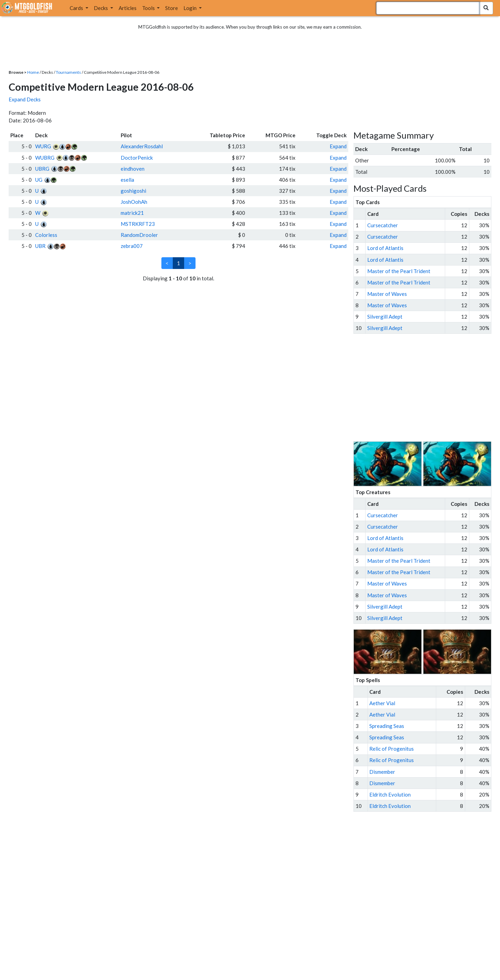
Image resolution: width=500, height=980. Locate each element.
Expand (338, 146)
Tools (149, 8)
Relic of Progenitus (392, 749)
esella (127, 180)
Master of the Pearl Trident (399, 271)
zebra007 (132, 246)
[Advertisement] (429, 388)
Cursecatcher (383, 225)
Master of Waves (387, 294)
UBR (40, 246)
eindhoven (133, 169)
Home (33, 72)
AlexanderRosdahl (142, 146)
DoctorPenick (137, 158)
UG (39, 180)
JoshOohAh (134, 202)
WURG (43, 146)
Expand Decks (25, 99)
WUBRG (45, 158)
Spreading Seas (387, 726)
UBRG (42, 169)
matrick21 (132, 213)
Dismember (382, 772)
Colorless (46, 235)
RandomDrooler (139, 235)
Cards (77, 8)
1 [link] (178, 263)
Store (172, 8)
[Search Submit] (486, 8)
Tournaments (68, 72)
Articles (128, 8)
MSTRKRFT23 (138, 224)
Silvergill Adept (385, 317)
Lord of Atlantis (385, 248)
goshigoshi (133, 191)
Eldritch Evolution (390, 794)
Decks (101, 8)
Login (191, 8)
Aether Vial (382, 703)
